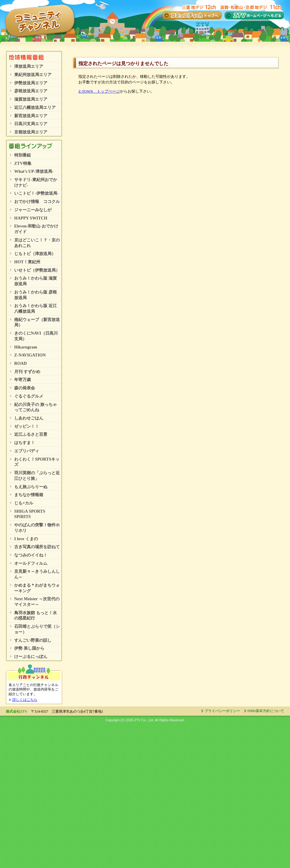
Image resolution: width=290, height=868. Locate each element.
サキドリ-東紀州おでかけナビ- (36, 182)
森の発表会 (25, 388)
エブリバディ (27, 451)
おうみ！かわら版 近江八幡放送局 (36, 308)
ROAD (20, 363)
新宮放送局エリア (31, 116)
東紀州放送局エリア (33, 75)
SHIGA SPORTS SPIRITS (30, 514)
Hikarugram (26, 347)
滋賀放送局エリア (31, 99)
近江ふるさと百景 (31, 434)
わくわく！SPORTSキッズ (37, 462)
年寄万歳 (22, 380)
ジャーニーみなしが (33, 210)
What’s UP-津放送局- (34, 171)
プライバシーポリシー (222, 711)
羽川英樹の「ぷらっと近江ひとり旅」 (37, 476)
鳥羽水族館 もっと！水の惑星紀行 (36, 615)
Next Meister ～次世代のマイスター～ (37, 602)
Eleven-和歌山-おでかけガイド (36, 229)
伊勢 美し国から (29, 648)
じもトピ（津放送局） (35, 254)
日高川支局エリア (31, 124)
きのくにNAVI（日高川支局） (36, 336)
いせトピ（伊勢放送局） (37, 270)
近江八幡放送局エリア (35, 107)
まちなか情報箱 (29, 495)
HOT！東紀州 (27, 262)
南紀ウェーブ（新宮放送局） (37, 322)
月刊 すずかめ (27, 372)
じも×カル (24, 503)
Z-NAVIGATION (30, 355)
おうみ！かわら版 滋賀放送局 (36, 281)
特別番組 (22, 155)
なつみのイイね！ (31, 555)
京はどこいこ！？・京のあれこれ (37, 243)
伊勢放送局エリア (31, 83)
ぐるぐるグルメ (29, 396)
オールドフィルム (31, 563)
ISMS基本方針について (266, 711)
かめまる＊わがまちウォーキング (37, 588)
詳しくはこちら (25, 700)
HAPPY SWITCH (31, 218)
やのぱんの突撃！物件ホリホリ (37, 528)
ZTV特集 (23, 163)
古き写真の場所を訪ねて (37, 547)
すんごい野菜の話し (33, 640)
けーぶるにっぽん (31, 656)
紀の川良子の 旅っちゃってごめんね (36, 407)
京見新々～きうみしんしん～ (37, 574)
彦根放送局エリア (31, 91)
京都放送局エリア (31, 132)
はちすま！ (25, 443)
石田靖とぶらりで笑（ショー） (37, 629)
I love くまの (26, 539)
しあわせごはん (29, 418)
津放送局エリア (29, 66)
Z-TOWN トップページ (99, 91)
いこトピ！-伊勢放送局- (36, 193)
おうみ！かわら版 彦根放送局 (36, 295)
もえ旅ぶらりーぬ (31, 487)
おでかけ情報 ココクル (37, 201)
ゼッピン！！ (27, 426)
